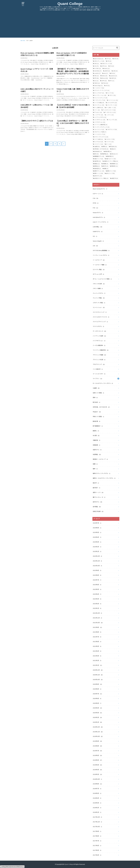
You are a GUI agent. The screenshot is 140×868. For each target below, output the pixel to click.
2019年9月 (97, 741)
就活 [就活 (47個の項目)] (114, 149)
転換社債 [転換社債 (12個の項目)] (98, 169)
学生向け (97, 412)
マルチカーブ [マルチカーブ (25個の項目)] (110, 139)
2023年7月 (97, 523)
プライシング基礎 (100, 355)
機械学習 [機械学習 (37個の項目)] (110, 156)
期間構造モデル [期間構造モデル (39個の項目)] (99, 156)
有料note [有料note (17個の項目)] (114, 154)
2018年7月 (97, 789)
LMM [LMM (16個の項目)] (115, 71)
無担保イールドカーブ (100, 459)
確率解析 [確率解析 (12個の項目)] (114, 164)
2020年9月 (97, 684)
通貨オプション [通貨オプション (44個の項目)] (99, 171)
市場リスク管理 (99, 417)
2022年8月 (97, 575)
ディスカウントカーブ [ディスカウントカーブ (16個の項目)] (109, 110)
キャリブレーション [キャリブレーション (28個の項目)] (100, 95)
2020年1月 (97, 722)
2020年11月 (98, 675)
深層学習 (97, 440)
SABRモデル (98, 232)
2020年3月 (97, 713)
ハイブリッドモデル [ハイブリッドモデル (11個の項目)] (100, 117)
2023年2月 (97, 547)
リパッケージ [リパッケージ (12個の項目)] (99, 144)
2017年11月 (98, 822)
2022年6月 (97, 585)
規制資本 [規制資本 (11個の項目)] (114, 166)
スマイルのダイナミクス (101, 317)
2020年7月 (97, 694)
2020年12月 (98, 670)
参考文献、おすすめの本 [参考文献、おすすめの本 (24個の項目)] (101, 149)
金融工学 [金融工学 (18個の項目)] (115, 178)
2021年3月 (97, 656)
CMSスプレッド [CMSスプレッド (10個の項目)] (107, 64)
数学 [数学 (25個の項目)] (96, 154)
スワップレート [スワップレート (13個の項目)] (112, 105)
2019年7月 (97, 751)
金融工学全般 (98, 511)
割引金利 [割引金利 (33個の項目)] (113, 147)
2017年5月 (97, 850)
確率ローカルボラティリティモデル (104, 478)
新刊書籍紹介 (98, 426)
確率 (95, 469)
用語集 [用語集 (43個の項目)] (105, 164)
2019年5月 (97, 760)
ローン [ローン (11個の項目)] (109, 144)
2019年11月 (98, 732)
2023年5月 (97, 532)
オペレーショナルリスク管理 (102, 279)
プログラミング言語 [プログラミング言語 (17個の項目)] (100, 132)
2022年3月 (97, 599)
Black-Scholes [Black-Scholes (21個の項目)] (99, 59)
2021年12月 (98, 613)
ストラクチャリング (100, 312)
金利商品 (97, 507)
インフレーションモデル (101, 255)
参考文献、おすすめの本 (101, 407)
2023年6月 (97, 528)
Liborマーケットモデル (101, 222)
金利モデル (98, 502)
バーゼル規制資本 (99, 345)
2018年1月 (97, 812)
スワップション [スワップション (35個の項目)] (99, 105)
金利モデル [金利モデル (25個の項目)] (98, 176)
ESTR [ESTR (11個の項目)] (104, 66)
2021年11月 (98, 618)
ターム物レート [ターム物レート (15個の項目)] (111, 108)
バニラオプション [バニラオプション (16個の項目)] (100, 120)
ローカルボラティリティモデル (103, 383)
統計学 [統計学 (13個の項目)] (105, 166)
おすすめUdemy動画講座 (101, 251)
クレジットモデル (99, 293)
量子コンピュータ (99, 497)
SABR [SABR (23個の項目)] (113, 78)
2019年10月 (98, 736)
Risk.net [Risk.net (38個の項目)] (105, 78)
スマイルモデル (99, 326)
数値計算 (97, 421)
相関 (95, 464)
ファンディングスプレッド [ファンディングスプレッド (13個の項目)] (102, 127)
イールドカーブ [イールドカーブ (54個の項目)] (99, 88)
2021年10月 (98, 623)
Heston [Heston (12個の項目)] (107, 69)
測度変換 (97, 445)
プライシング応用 (99, 360)
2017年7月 (97, 841)
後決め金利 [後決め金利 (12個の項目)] (98, 152)
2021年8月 (97, 632)
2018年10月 (98, 779)
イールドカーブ (99, 260)
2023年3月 (97, 542)
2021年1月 (97, 665)
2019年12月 (98, 727)
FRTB (96, 203)
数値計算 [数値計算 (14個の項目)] (108, 152)
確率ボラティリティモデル (102, 473)
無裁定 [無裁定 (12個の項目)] (97, 164)
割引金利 (97, 402)
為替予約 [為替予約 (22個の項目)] (98, 161)
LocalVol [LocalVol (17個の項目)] (97, 73)
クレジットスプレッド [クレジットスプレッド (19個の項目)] (101, 98)
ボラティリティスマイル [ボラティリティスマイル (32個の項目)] (101, 137)
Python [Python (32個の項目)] (104, 76)
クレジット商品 (99, 298)
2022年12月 (98, 556)
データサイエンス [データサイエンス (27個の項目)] (110, 112)
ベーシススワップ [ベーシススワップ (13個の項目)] (100, 134)
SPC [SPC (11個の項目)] (112, 81)
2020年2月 (97, 717)
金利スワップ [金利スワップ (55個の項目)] (110, 173)
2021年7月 (97, 637)
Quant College (70, 4)
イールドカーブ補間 (100, 265)
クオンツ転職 (98, 288)
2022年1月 (97, 608)
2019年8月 (97, 746)
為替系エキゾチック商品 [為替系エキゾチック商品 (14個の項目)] (111, 161)
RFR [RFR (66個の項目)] (96, 78)
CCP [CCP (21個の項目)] (109, 59)
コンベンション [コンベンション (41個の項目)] (113, 100)
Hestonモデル (98, 213)
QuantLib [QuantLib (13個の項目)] (114, 76)
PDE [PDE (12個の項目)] (96, 76)
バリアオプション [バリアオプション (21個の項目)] (100, 122)
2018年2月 (97, 808)
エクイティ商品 (99, 270)
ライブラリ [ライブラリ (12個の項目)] (110, 142)
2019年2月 (97, 774)
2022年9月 (97, 570)
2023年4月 (97, 537)
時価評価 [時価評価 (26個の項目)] (105, 154)
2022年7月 (97, 580)
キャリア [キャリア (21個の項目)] (110, 93)
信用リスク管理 (99, 393)
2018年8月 (97, 784)
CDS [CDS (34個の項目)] (116, 59)
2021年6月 (97, 642)
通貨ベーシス (98, 492)
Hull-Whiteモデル (99, 217)
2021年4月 (97, 651)
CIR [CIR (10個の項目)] (109, 61)
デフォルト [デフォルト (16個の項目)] (98, 112)
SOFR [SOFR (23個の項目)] (104, 81)
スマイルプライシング (100, 322)
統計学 (96, 483)
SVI (95, 236)
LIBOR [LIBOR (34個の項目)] (107, 71)
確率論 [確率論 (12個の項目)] (97, 166)
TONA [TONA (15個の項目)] (105, 83)
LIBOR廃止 (98, 227)
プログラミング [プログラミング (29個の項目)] (112, 130)
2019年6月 (97, 755)
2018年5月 (97, 793)
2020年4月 (97, 708)
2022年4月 (97, 594)
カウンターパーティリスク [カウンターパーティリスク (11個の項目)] (102, 90)
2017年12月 (98, 817)
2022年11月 (98, 561)
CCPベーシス (98, 194)
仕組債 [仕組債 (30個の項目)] (97, 147)
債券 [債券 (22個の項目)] (105, 147)
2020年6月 (97, 699)
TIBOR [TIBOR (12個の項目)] (97, 83)
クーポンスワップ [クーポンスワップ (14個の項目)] (100, 100)
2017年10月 (98, 827)
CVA (96, 198)
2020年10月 (98, 680)
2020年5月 (97, 703)
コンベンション (99, 307)
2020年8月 (97, 689)
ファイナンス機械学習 (101, 350)
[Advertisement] (70, 25)
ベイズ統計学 (98, 369)
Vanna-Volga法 (98, 241)
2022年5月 (97, 589)
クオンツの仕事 (99, 284)
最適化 (96, 431)
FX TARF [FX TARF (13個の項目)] (98, 69)
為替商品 (97, 454)
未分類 (96, 436)
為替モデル (97, 450)
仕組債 (96, 388)
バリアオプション (99, 341)
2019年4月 (97, 765)
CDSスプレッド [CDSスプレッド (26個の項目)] (99, 61)
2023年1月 (97, 551)
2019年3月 (97, 770)
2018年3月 (97, 803)
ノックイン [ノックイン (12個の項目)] (110, 115)
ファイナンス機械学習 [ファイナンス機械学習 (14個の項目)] (101, 125)
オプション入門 (99, 274)
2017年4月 (97, 855)
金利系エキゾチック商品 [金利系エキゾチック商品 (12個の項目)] (101, 178)
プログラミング (99, 364)
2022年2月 (97, 604)
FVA (96, 208)
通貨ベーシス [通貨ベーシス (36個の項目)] (99, 173)
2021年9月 (97, 627)
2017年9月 (97, 831)
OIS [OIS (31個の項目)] (113, 73)
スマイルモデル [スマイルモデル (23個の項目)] (112, 103)
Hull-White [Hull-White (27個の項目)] (98, 71)
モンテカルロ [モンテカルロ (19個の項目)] (99, 142)
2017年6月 (97, 846)
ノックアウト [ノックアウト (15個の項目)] (99, 115)
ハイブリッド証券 (100, 336)
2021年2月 (97, 661)
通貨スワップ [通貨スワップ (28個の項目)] (111, 171)
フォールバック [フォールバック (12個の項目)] (99, 130)
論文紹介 (97, 488)
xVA (95, 246)
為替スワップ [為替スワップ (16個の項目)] (99, 159)
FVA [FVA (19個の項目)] (112, 66)
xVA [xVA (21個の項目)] (108, 86)
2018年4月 (97, 798)
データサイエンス (100, 331)
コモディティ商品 (99, 303)
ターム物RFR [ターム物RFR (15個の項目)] (99, 108)
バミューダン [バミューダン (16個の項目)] (112, 120)
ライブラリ (98, 379)
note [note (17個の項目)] (106, 73)
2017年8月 (97, 836)
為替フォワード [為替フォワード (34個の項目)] (111, 159)
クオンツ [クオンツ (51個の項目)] (112, 95)
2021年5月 (97, 646)
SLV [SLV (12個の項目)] (96, 81)
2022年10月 (98, 566)
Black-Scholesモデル (100, 189)
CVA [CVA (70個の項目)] (96, 66)
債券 (95, 398)
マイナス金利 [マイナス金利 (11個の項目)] (99, 139)
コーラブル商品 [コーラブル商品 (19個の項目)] (99, 103)
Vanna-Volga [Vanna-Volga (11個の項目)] (98, 86)
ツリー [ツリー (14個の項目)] (97, 110)
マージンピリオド (99, 374)
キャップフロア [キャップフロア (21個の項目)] (99, 93)
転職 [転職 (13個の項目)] (106, 169)
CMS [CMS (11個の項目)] (97, 64)
